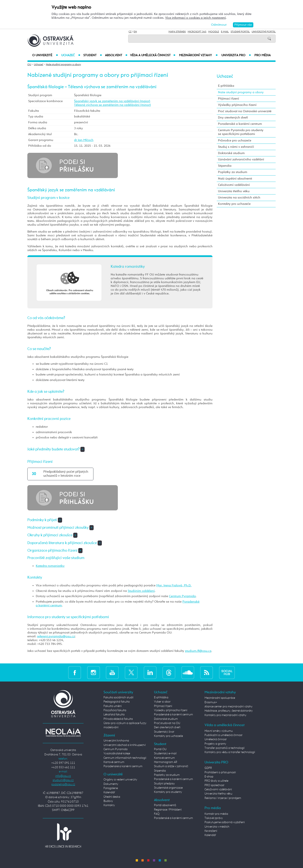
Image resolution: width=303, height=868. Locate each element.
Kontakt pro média (216, 814)
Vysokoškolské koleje (117, 754)
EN (135, 32)
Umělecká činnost (216, 739)
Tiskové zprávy (214, 818)
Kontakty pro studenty (168, 792)
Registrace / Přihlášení (168, 810)
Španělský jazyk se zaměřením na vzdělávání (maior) (112, 101)
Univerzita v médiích (217, 827)
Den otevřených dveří (167, 727)
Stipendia (225, 166)
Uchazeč (71, 55)
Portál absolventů (165, 805)
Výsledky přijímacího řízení (237, 105)
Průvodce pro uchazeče (235, 140)
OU (29, 65)
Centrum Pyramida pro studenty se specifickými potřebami (241, 132)
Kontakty (109, 805)
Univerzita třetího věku (234, 191)
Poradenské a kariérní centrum (240, 124)
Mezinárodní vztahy (198, 55)
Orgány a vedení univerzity (120, 780)
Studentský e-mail (165, 754)
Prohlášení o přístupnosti (220, 772)
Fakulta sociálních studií (118, 698)
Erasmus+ (211, 702)
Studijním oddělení (141, 591)
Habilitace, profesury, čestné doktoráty (229, 711)
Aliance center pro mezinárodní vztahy (229, 707)
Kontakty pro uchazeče (234, 204)
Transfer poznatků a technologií (225, 748)
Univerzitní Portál (264, 32)
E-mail (225, 32)
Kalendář (109, 792)
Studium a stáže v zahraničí (171, 766)
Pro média (262, 55)
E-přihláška (226, 86)
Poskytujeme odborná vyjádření (225, 822)
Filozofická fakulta (115, 710)
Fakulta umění (113, 706)
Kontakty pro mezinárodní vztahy (225, 715)
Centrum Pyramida (182, 596)
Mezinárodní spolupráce (220, 698)
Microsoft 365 (197, 32)
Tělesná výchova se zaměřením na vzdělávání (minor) (112, 105)
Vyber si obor (162, 702)
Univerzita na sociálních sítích (239, 198)
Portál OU (160, 749)
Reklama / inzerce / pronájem (223, 798)
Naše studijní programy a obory (63, 65)
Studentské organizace (168, 788)
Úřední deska (112, 797)
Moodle (214, 32)
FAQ (157, 814)
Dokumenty (111, 784)
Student (93, 55)
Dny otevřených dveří (233, 118)
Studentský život (164, 732)
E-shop (209, 777)
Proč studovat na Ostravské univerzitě (245, 111)
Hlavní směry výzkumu (219, 731)
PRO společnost (214, 785)
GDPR (208, 768)
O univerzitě (45, 55)
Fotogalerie (111, 788)
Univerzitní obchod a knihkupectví (125, 745)
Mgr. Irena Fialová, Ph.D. (174, 585)
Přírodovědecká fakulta (118, 719)
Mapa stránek (177, 32)
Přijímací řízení (229, 99)
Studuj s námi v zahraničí (236, 147)
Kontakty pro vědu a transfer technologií (230, 752)
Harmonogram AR (166, 762)
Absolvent (116, 55)
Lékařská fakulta (114, 715)
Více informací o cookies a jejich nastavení (195, 18)
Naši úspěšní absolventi (235, 179)
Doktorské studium (231, 153)
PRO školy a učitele (216, 781)
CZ (130, 32)
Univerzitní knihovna (116, 741)
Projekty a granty (215, 744)
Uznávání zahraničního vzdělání (241, 159)
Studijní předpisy (164, 784)
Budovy (108, 801)
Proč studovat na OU (167, 723)
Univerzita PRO (236, 55)
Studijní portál (240, 32)
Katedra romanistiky (50, 566)
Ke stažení (211, 831)
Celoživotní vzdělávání (234, 185)
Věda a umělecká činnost (153, 55)
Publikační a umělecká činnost (223, 735)
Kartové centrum (114, 762)
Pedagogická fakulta (117, 702)
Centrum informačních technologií (125, 758)
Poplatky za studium (233, 172)
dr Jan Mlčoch (84, 140)
